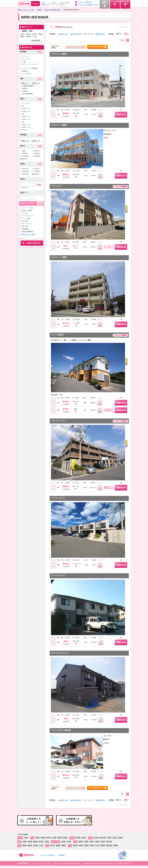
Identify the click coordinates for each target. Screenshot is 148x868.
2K (23, 114)
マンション (26, 59)
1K (23, 106)
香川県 (53, 845)
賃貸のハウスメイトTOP (26, 10)
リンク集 (47, 863)
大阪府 (92, 841)
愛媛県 (58, 845)
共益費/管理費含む (29, 86)
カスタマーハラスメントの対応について (67, 863)
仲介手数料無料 (28, 94)
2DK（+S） (26, 117)
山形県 (54, 838)
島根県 (30, 845)
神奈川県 (103, 838)
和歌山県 (109, 841)
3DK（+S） (26, 125)
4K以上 (25, 130)
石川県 (69, 841)
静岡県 (30, 841)
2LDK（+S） (27, 119)
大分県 (97, 845)
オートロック (27, 224)
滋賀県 (80, 841)
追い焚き (25, 226)
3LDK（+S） (27, 127)
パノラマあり (27, 74)
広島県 (36, 845)
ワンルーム (26, 103)
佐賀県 (81, 845)
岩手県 (49, 838)
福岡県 (39, 10)
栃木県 (84, 838)
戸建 (24, 62)
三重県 (47, 841)
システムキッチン (28, 216)
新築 (24, 151)
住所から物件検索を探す (53, 10)
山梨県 (24, 841)
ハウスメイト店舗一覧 (84, 2)
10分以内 (26, 171)
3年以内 (37, 151)
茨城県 (120, 838)
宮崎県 (103, 845)
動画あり (25, 71)
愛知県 (36, 841)
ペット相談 (26, 218)
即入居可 (25, 221)
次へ (123, 40)
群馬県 (78, 838)
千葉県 (109, 838)
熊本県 (92, 845)
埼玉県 (115, 838)
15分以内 (37, 171)
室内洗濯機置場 (28, 232)
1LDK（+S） (27, 111)
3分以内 (25, 169)
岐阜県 (41, 841)
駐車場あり (26, 229)
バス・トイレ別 (28, 208)
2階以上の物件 (27, 210)
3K (23, 122)
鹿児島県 (109, 845)
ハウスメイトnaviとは (48, 855)
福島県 (65, 838)
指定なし (25, 159)
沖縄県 (115, 845)
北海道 (26, 838)
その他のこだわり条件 (28, 234)
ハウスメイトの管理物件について (88, 5)
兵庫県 (97, 841)
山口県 (41, 845)
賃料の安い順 (63, 34)
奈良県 (103, 841)
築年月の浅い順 (76, 34)
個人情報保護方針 (23, 863)
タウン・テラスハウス (30, 64)
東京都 (97, 838)
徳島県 (64, 845)
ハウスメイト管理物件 (30, 68)
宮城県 (60, 838)
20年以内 (37, 156)
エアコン (25, 213)
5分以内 (37, 169)
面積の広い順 (100, 34)
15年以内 (26, 156)
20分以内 (26, 174)
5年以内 (25, 153)
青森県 (37, 838)
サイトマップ (37, 863)
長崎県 (86, 845)
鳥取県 (24, 845)
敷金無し (25, 88)
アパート (25, 56)
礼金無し (25, 91)
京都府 (86, 841)
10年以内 (37, 153)
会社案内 (62, 855)
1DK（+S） (26, 109)
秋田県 (43, 838)
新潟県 (63, 841)
